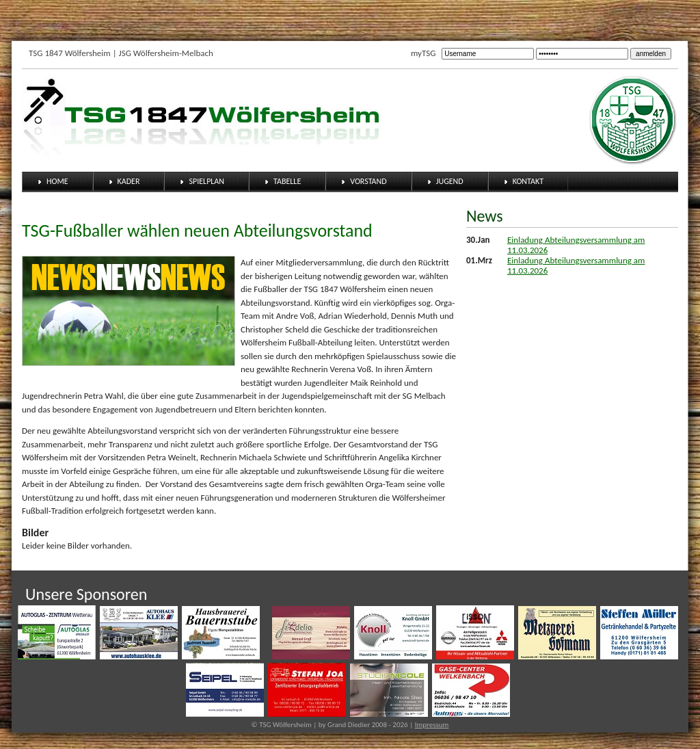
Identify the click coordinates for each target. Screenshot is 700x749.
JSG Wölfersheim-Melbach (166, 53)
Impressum (432, 725)
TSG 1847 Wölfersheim (70, 53)
